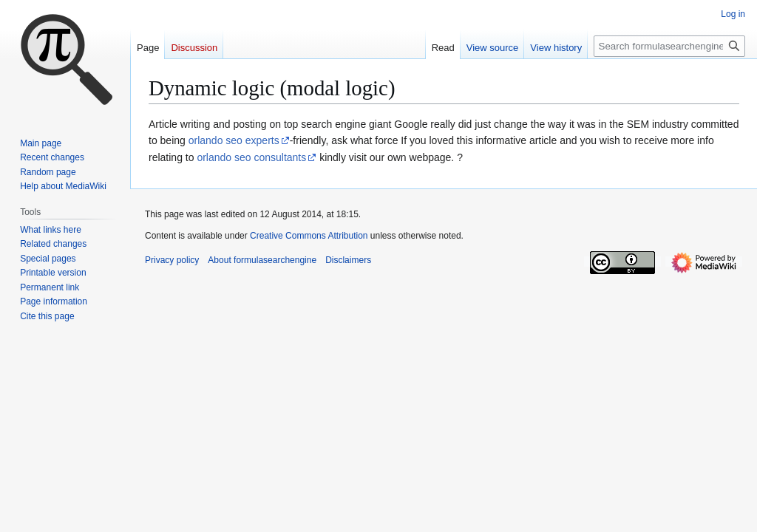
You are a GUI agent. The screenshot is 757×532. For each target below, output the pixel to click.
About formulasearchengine (262, 260)
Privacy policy (172, 260)
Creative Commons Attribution (309, 236)
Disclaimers (348, 260)
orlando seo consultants (251, 157)
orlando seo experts (234, 140)
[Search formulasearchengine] (669, 46)
